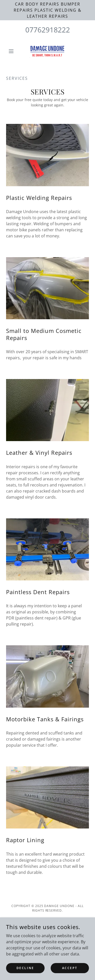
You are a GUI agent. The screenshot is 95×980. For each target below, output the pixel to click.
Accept (70, 968)
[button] (12, 51)
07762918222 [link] (48, 30)
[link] (47, 51)
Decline (25, 968)
